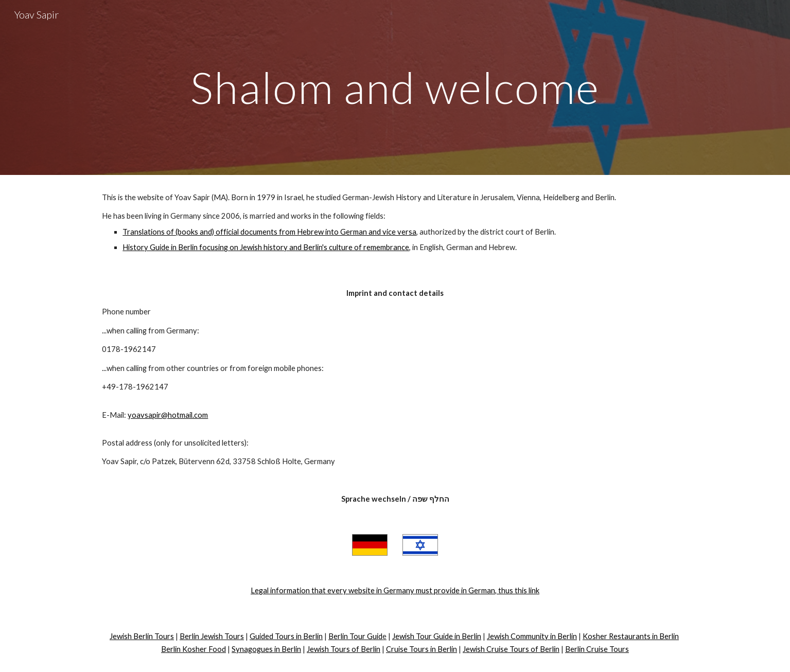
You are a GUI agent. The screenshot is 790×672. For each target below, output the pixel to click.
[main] (395, 87)
